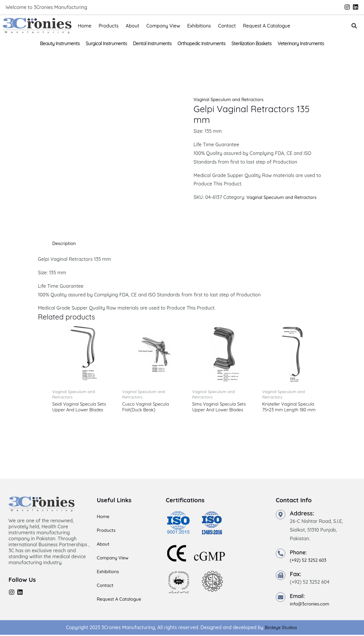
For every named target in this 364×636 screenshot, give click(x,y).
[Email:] (281, 598)
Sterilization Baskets (252, 43)
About (132, 26)
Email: (298, 597)
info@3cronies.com (311, 605)
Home (85, 26)
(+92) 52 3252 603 (310, 562)
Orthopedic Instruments (202, 43)
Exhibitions (199, 26)
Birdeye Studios (281, 629)
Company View (163, 26)
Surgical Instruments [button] (106, 43)
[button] (354, 26)
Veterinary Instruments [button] (301, 43)
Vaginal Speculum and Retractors (231, 99)
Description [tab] (65, 243)
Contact (227, 26)
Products (109, 26)
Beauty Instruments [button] (60, 43)
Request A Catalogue (266, 26)
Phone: (299, 554)
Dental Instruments (152, 43)
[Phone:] (281, 555)
